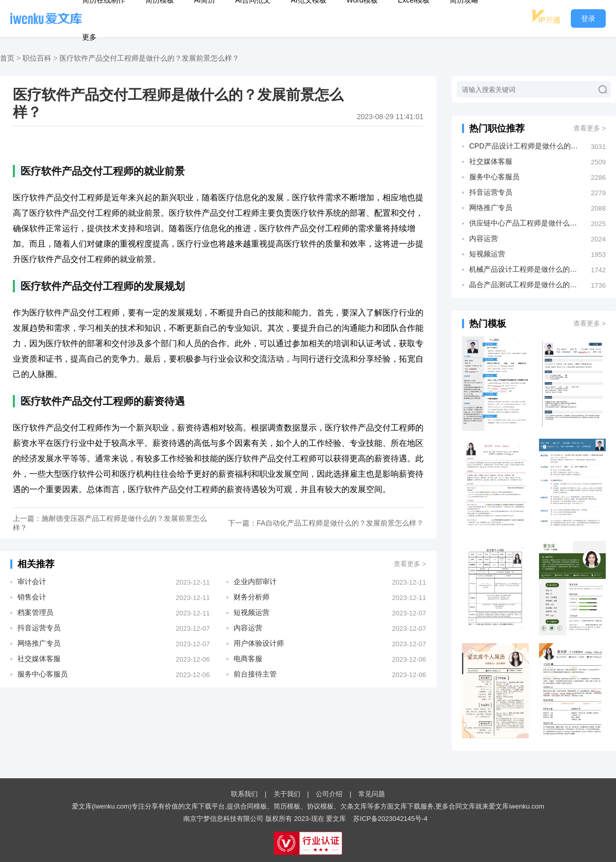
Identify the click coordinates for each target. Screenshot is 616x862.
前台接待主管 (255, 674)
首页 (7, 58)
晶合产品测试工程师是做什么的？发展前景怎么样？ (525, 285)
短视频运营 (252, 612)
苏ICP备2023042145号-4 (390, 819)
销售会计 (32, 597)
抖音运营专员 (39, 628)
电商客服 (248, 659)
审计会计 (32, 582)
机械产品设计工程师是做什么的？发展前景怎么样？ (525, 269)
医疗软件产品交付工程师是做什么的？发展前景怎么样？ (149, 58)
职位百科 (37, 58)
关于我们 (287, 794)
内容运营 (248, 628)
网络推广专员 (39, 643)
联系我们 (244, 794)
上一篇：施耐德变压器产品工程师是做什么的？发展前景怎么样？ (110, 523)
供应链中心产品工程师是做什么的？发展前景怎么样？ (525, 223)
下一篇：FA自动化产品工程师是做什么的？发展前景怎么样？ (326, 523)
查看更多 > (410, 564)
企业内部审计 (255, 582)
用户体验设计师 (259, 643)
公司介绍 (329, 794)
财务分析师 (252, 597)
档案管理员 (35, 612)
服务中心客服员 (43, 674)
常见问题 (372, 794)
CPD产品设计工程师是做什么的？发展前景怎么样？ (525, 146)
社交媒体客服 (39, 659)
